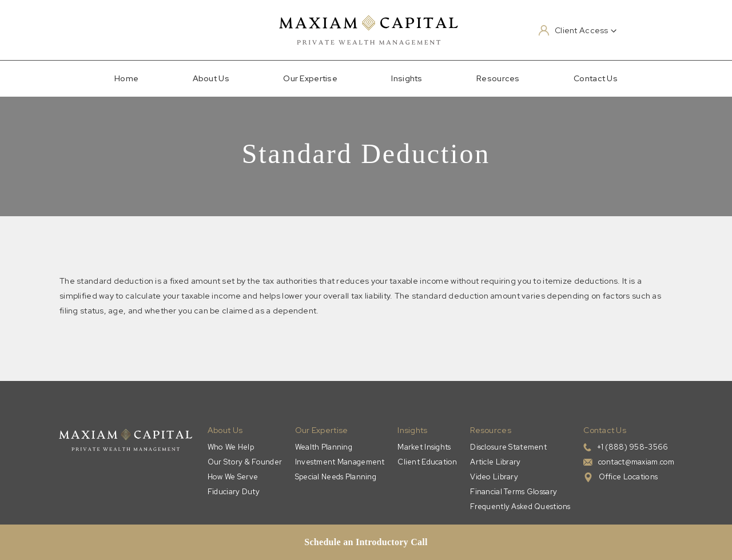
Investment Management (340, 462)
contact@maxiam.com (636, 462)
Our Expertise (310, 78)
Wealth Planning (324, 447)
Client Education (427, 462)
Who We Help (231, 447)
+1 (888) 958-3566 (633, 447)
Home (126, 78)
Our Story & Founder (245, 462)
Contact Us (596, 78)
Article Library (495, 462)
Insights (407, 78)
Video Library (494, 477)
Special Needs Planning (336, 477)
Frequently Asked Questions (520, 507)
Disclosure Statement (508, 447)
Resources (498, 78)
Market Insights (424, 447)
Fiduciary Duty (234, 492)
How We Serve (233, 477)
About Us (211, 78)
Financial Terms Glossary (514, 492)
